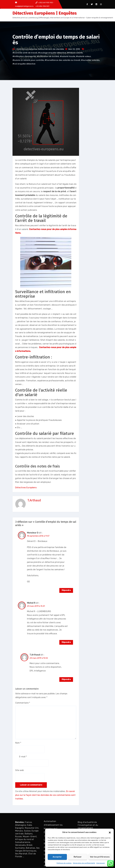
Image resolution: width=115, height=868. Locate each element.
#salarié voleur (83, 56)
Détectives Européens (26, 488)
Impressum (101, 863)
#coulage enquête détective (52, 53)
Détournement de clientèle (51, 49)
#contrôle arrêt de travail (25, 53)
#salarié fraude (68, 56)
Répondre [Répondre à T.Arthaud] (66, 679)
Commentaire (23, 703)
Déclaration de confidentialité (84, 863)
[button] (110, 832)
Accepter (57, 857)
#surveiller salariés (90, 60)
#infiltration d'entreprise (24, 56)
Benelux (19, 822)
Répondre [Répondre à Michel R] (66, 642)
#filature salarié (75, 53)
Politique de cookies (64, 863)
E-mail (23, 757)
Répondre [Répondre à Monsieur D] (66, 590)
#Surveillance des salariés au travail (62, 60)
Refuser (78, 857)
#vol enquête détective (24, 64)
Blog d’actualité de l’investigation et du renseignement (88, 825)
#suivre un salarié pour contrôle (28, 60)
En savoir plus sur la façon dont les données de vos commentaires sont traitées (45, 795)
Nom (18, 743)
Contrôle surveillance (27, 49)
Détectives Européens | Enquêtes (45, 13)
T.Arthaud (34, 500)
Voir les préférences (100, 857)
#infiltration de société (48, 56)
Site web (19, 770)
